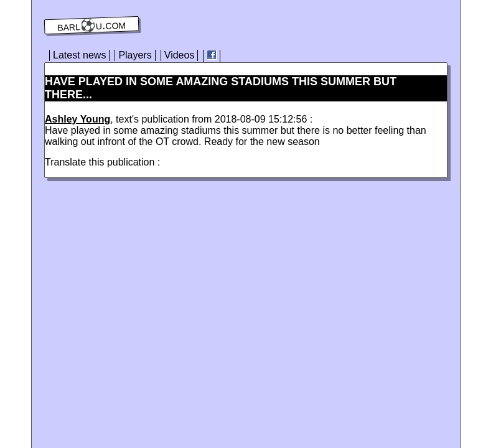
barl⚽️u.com (92, 26)
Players (135, 55)
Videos (180, 55)
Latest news (79, 55)
